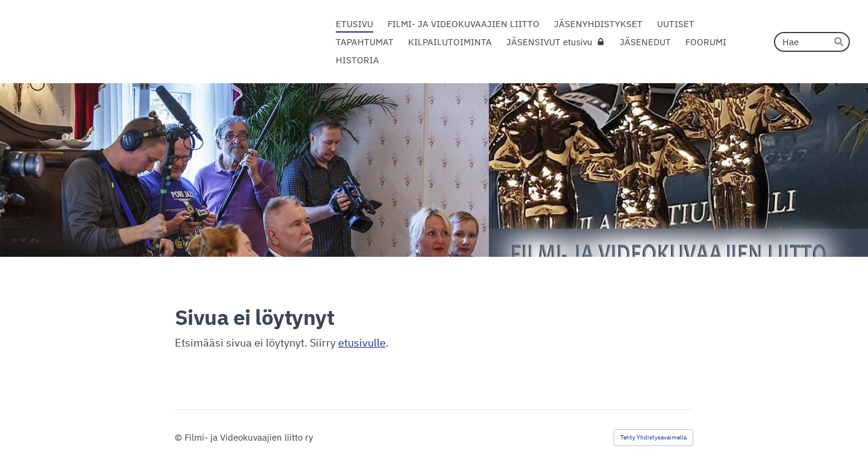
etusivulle (362, 343)
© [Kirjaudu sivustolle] (180, 437)
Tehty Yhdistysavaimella (653, 437)
